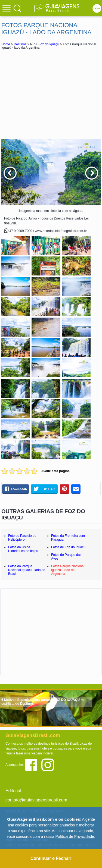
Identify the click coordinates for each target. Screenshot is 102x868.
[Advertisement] (51, 94)
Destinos (20, 44)
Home (6, 44)
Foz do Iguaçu (49, 44)
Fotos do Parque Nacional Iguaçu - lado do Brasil (27, 570)
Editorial (13, 791)
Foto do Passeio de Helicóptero (22, 538)
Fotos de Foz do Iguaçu (68, 547)
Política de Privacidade (75, 836)
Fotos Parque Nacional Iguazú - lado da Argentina (68, 570)
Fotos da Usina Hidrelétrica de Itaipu (23, 549)
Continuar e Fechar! (51, 858)
